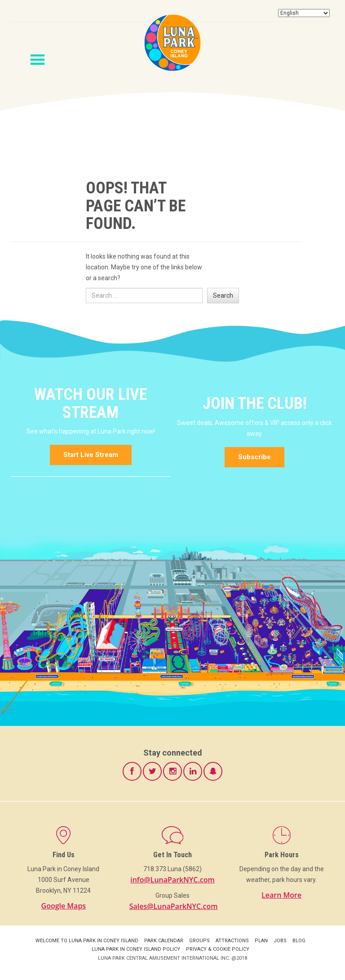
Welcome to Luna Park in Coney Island (87, 941)
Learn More (281, 895)
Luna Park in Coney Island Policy (136, 949)
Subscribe (254, 457)
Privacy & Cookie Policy (218, 949)
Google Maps (64, 906)
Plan (261, 941)
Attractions (232, 941)
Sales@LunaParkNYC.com (174, 906)
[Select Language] (304, 13)
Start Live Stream (91, 455)
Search (223, 295)
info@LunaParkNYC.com (172, 880)
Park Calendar (164, 941)
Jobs (280, 941)
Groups (199, 941)
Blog (299, 941)
